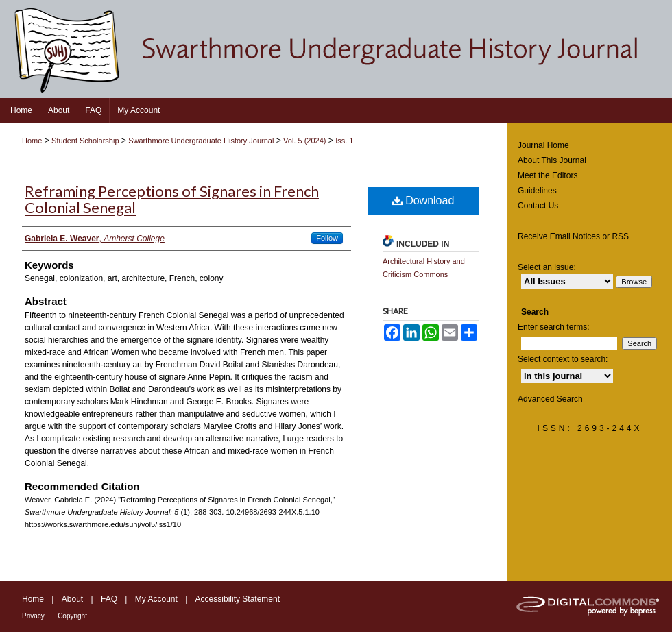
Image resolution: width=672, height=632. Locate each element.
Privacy (33, 616)
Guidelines (537, 191)
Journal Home (543, 145)
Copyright (72, 616)
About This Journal (552, 160)
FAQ (109, 599)
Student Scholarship (85, 141)
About (72, 599)
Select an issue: (547, 267)
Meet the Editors (548, 175)
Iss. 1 (344, 141)
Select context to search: (563, 359)
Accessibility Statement (238, 599)
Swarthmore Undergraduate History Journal (201, 141)
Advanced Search (550, 399)
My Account (156, 599)
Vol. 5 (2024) (304, 141)
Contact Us (538, 206)
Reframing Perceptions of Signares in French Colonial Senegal (172, 199)
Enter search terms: (554, 327)
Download (423, 200)
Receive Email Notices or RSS (573, 236)
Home (32, 141)
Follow (327, 238)
